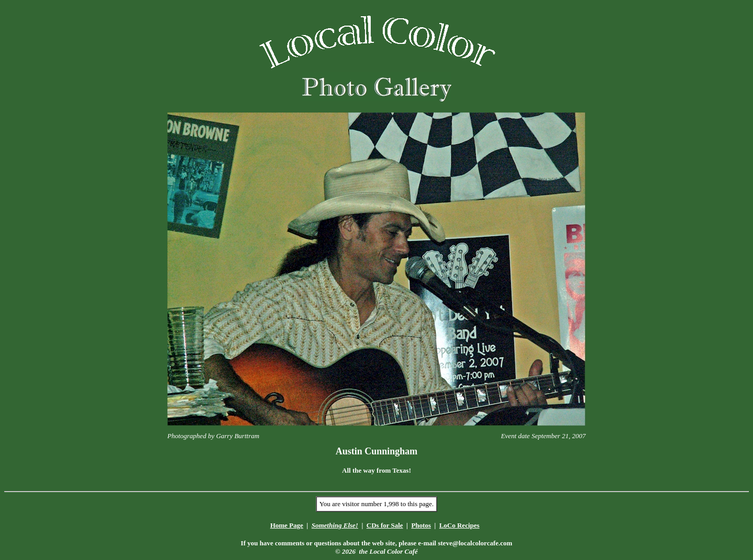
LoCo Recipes (459, 525)
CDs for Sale (385, 525)
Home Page (287, 525)
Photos (421, 525)
